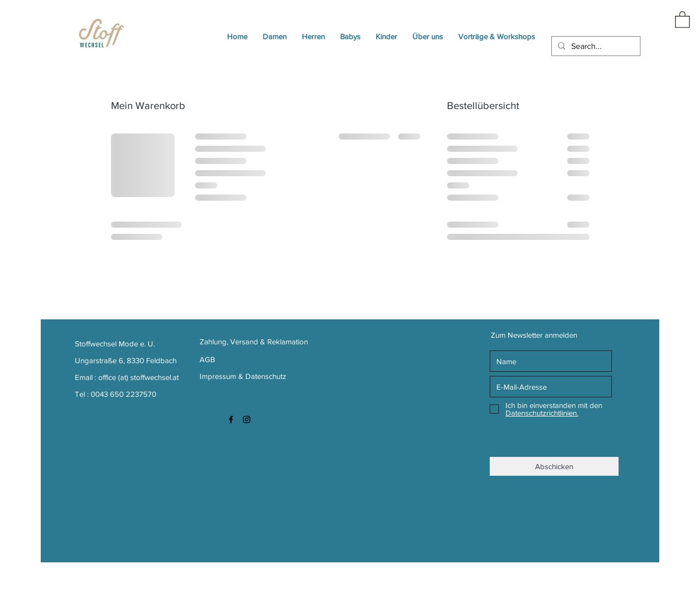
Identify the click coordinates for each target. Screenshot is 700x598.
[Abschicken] (554, 466)
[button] (682, 19)
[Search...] (595, 46)
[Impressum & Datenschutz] (244, 376)
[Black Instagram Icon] (247, 419)
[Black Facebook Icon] (231, 419)
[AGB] (225, 359)
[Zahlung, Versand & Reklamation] (255, 341)
